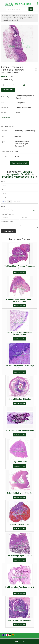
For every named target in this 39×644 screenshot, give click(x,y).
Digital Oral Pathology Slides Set (19, 493)
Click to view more (6, 117)
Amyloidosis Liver (19, 462)
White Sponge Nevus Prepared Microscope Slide (20, 333)
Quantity (4, 206)
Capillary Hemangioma (19, 524)
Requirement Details (7, 222)
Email (3, 190)
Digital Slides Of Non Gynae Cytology (20, 430)
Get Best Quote (20, 272)
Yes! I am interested (19, 163)
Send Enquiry (20, 641)
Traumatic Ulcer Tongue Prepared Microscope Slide (19, 300)
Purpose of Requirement (8, 214)
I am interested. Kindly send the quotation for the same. (19, 226)
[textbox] (16, 85)
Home (4, 15)
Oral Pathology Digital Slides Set (19, 556)
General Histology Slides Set (19, 399)
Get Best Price (8, 90)
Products (10, 15)
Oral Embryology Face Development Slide (20, 588)
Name (3, 182)
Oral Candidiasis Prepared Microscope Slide (19, 267)
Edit (24, 85)
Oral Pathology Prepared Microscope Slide (19, 367)
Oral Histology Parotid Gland (19, 620)
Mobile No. (4, 198)
